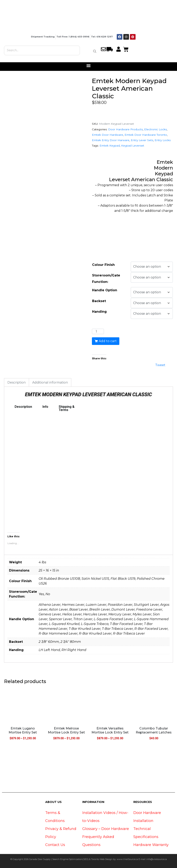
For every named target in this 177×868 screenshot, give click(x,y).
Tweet (160, 365)
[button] (89, 66)
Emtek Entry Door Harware (111, 140)
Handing (99, 312)
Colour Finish (103, 265)
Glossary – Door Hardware (106, 829)
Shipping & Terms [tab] (67, 408)
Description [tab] (17, 382)
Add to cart (108, 341)
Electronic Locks (155, 129)
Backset (99, 301)
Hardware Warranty (151, 845)
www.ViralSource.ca (127, 859)
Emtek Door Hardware (108, 135)
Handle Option (105, 290)
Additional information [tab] (50, 382)
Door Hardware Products (125, 129)
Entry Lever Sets (142, 140)
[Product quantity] (98, 332)
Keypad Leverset (133, 146)
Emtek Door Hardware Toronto (146, 135)
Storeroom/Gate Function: (106, 279)
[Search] (95, 51)
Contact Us (55, 845)
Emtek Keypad (110, 146)
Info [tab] (45, 407)
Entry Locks (163, 140)
